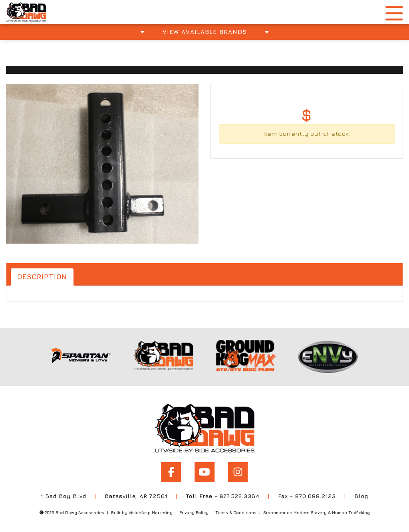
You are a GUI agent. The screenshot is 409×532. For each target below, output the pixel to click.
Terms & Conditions (236, 511)
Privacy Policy (194, 511)
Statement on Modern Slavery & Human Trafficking (317, 511)
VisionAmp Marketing (151, 511)
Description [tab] (43, 277)
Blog (362, 494)
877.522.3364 (240, 494)
